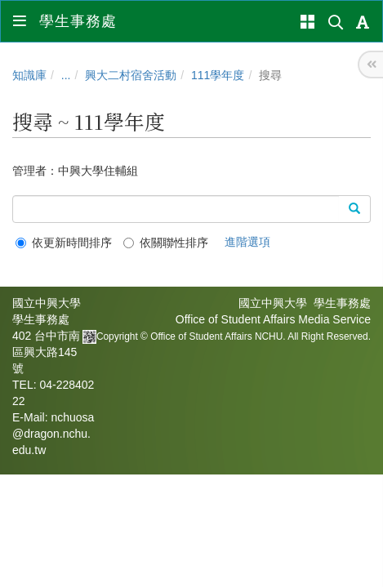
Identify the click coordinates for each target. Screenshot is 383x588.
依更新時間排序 (64, 243)
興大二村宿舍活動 (131, 75)
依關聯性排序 (166, 243)
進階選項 (247, 242)
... (66, 75)
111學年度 (218, 75)
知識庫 (29, 75)
